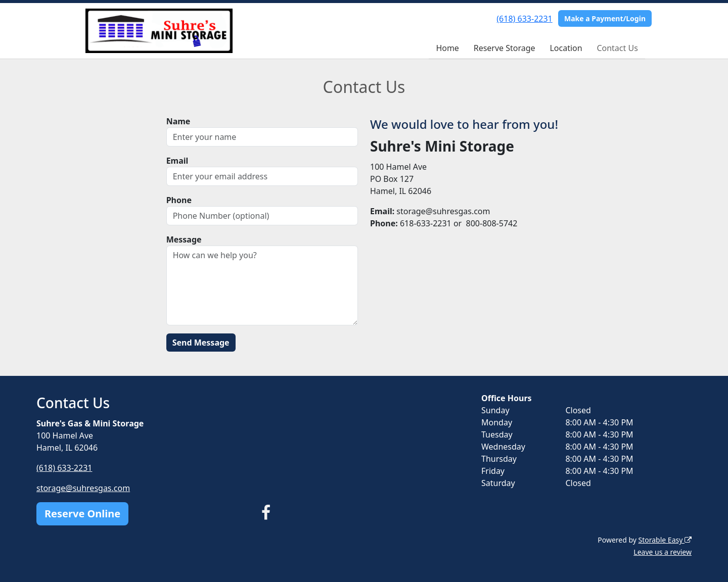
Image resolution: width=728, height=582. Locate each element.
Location (566, 48)
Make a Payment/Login (605, 18)
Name (178, 121)
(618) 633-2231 (524, 19)
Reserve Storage (505, 48)
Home (447, 48)
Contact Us (617, 48)
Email (177, 161)
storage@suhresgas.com (83, 488)
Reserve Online (82, 514)
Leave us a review (663, 552)
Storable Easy (665, 540)
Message (184, 239)
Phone (179, 200)
